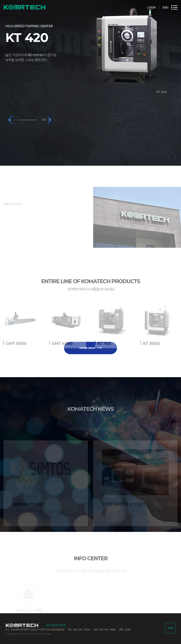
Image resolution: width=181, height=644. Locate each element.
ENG (166, 8)
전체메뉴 (174, 7)
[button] (10, 120)
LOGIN (151, 8)
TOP (170, 628)
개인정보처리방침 (56, 625)
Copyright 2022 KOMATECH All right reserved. (28, 634)
